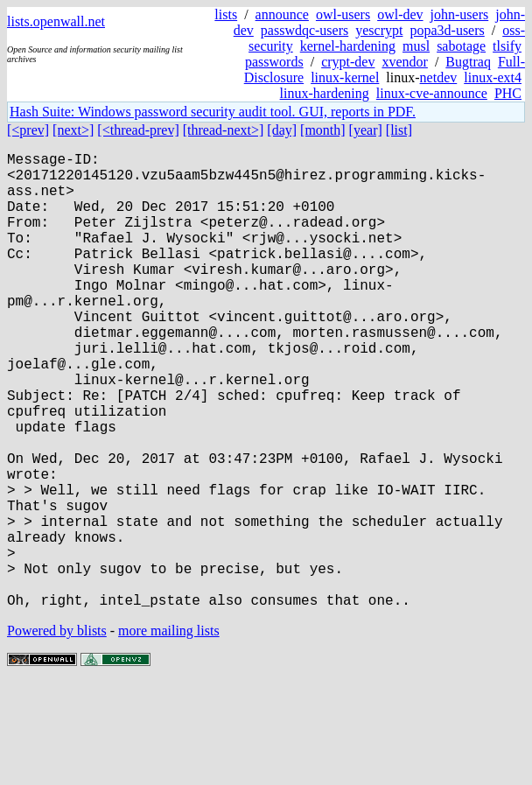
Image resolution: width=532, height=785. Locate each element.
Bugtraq (468, 62)
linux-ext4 (493, 77)
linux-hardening (325, 93)
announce (282, 14)
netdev (439, 77)
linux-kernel (345, 77)
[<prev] (28, 130)
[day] (282, 130)
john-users (460, 14)
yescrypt (379, 30)
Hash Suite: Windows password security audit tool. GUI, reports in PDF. (213, 112)
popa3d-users (447, 30)
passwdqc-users (304, 30)
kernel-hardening (348, 46)
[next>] (73, 130)
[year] (366, 130)
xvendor (404, 62)
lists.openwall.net (56, 21)
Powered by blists (57, 732)
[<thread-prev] (138, 130)
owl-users (343, 14)
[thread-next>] (224, 130)
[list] (399, 130)
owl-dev (400, 14)
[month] (323, 130)
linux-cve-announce (432, 93)
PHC (508, 93)
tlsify (507, 46)
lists (226, 14)
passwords (274, 62)
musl (416, 46)
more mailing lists (169, 732)
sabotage (461, 46)
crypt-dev (348, 62)
